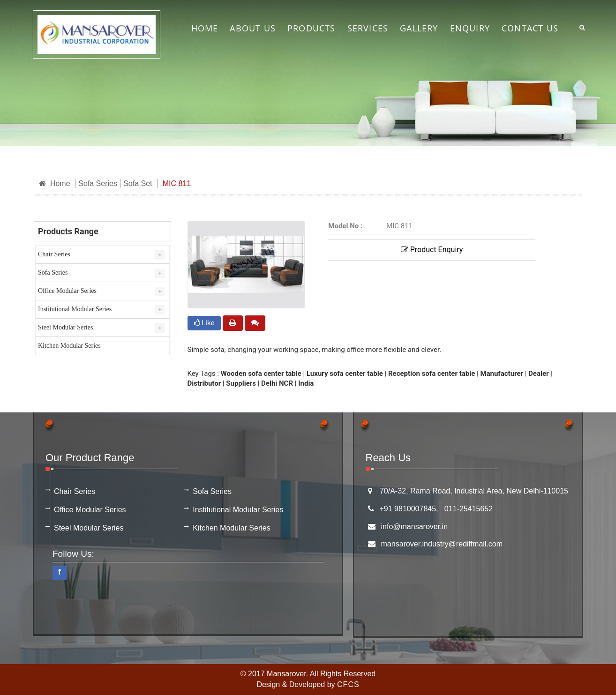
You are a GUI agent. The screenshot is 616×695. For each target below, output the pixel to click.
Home (55, 183)
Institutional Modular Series (75, 309)
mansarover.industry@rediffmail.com (442, 544)
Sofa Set (138, 183)
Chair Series (54, 254)
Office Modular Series (67, 291)
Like (204, 323)
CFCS (348, 684)
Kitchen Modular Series (69, 346)
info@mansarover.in (415, 527)
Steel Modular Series (65, 327)
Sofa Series (98, 183)
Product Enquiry (432, 250)
